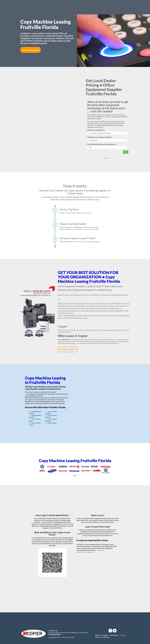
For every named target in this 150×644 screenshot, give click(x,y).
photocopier (63, 330)
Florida (63, 634)
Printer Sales (52, 423)
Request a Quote (68, 349)
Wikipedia (101, 550)
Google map (90, 552)
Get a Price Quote (31, 50)
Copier (60, 315)
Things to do (81, 552)
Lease (119, 286)
